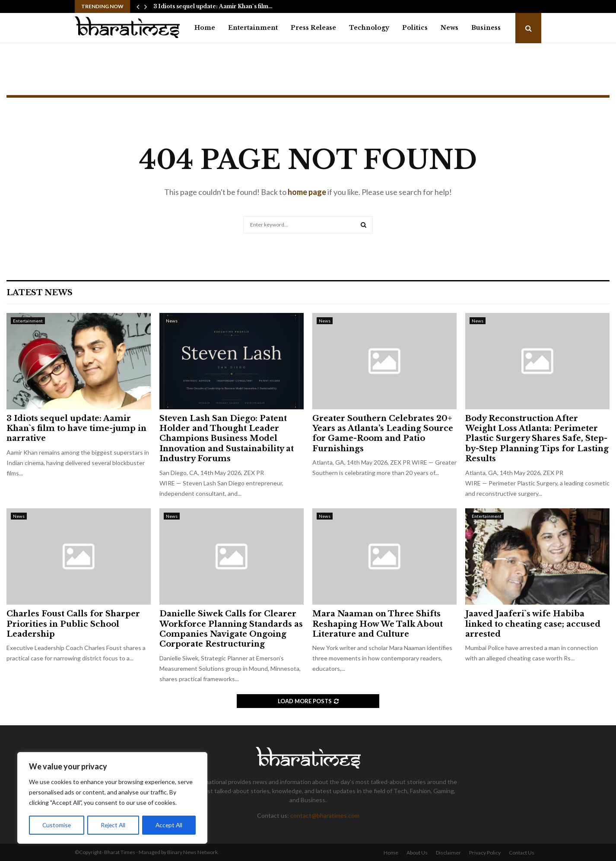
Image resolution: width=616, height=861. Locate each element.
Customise (57, 825)
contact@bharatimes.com (325, 815)
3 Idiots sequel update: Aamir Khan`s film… (213, 6)
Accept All (169, 825)
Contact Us (522, 853)
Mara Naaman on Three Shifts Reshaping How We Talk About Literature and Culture (378, 624)
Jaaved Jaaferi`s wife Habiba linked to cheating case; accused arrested (533, 624)
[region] (112, 798)
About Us (417, 853)
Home (205, 28)
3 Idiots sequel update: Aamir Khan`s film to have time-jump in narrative (76, 429)
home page (307, 192)
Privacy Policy (485, 853)
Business (486, 28)
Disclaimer (448, 853)
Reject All (113, 825)
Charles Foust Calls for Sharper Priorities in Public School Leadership (73, 624)
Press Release (313, 28)
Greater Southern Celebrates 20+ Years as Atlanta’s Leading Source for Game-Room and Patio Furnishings (383, 434)
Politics (415, 28)
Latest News (40, 293)
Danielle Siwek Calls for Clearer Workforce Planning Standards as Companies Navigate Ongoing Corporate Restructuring (231, 629)
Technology (369, 28)
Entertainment (253, 28)
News (449, 28)
